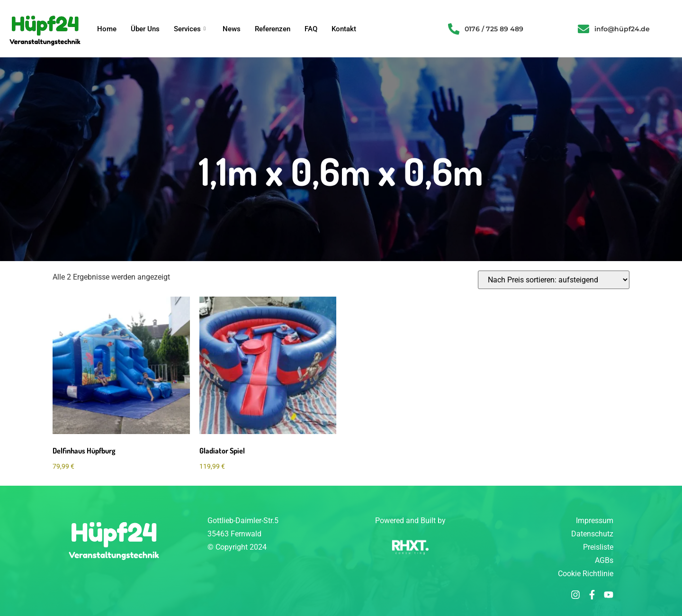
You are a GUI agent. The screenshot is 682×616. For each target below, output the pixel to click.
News (232, 29)
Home (107, 29)
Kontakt (344, 29)
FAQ (311, 29)
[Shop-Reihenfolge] (554, 280)
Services (190, 29)
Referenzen (273, 29)
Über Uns (145, 29)
